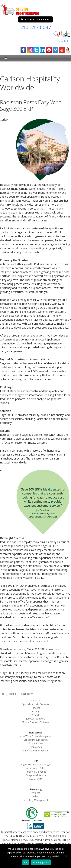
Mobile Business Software (36, 722)
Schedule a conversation (36, 19)
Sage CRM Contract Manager (36, 765)
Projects (36, 715)
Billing (36, 796)
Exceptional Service (36, 775)
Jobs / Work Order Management (36, 736)
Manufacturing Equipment (36, 751)
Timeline (36, 708)
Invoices (36, 793)
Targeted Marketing (36, 772)
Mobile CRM (36, 779)
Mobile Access (36, 743)
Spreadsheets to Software (36, 704)
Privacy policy (41, 862)
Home (13, 694)
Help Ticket (64, 41)
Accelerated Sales (36, 768)
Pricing (36, 711)
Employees (36, 747)
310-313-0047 (36, 27)
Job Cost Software (36, 719)
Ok (26, 862)
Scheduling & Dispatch (36, 740)
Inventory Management (36, 800)
